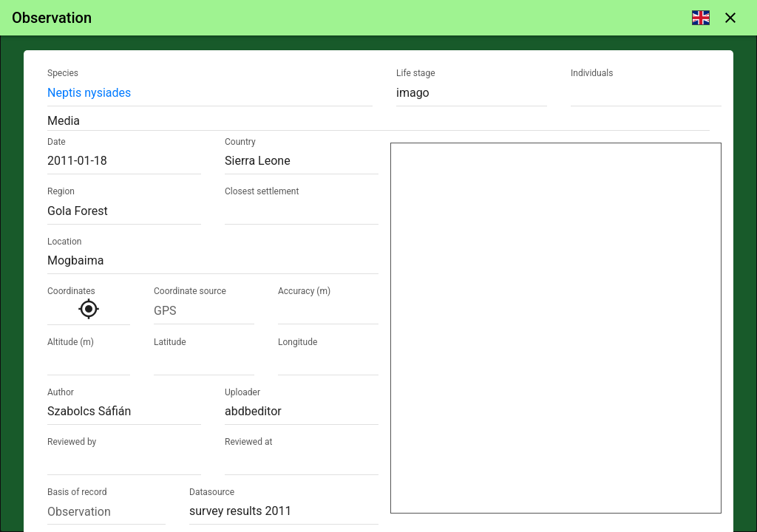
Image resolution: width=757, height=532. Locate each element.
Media (64, 121)
